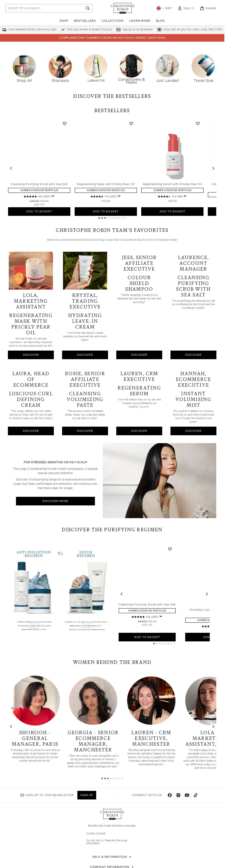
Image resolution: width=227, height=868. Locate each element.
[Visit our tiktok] (196, 804)
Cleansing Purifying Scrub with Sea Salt (39, 231)
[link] (186, 8)
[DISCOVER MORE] (160, 489)
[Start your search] (49, 8)
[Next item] (213, 215)
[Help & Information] (112, 866)
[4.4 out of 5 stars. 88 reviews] (170, 243)
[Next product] (207, 603)
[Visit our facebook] (170, 804)
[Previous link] (11, 735)
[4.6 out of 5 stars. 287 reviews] (104, 243)
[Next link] (213, 735)
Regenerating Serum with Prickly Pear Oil (172, 231)
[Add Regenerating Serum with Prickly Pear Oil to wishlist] (198, 170)
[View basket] (208, 8)
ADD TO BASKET (39, 258)
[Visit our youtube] (187, 804)
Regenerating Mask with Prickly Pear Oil (106, 231)
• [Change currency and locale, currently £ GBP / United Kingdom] (164, 8)
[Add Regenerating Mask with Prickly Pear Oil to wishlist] (131, 170)
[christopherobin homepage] (123, 8)
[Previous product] (121, 603)
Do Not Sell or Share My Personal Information (107, 851)
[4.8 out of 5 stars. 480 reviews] (37, 243)
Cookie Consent (96, 843)
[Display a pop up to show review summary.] (53, 243)
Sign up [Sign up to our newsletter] (87, 804)
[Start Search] (88, 8)
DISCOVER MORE (56, 510)
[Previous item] (11, 215)
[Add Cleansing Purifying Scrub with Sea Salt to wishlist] (65, 170)
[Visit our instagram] (178, 804)
